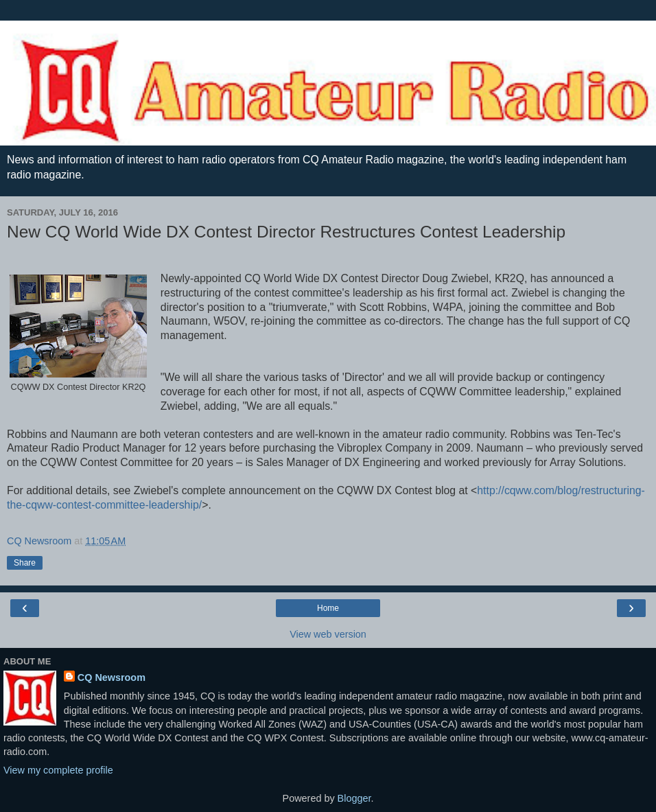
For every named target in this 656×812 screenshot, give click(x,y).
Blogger (354, 798)
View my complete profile (58, 770)
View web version (328, 634)
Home (328, 608)
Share (25, 563)
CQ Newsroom (112, 677)
